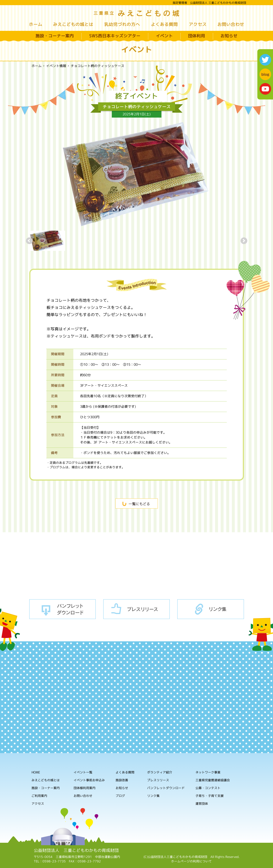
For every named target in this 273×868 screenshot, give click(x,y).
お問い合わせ (231, 24)
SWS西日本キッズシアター (115, 36)
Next (244, 241)
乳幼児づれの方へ (122, 24)
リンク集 (211, 609)
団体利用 (197, 36)
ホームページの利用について (191, 861)
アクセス (198, 24)
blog (265, 74)
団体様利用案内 (85, 788)
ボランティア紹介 (160, 772)
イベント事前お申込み (89, 780)
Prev (29, 241)
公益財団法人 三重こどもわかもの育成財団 (76, 850)
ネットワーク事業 (208, 772)
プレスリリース (137, 609)
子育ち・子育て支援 (210, 796)
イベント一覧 (83, 772)
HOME (36, 772)
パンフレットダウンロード (63, 609)
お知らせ (229, 36)
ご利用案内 (39, 796)
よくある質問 (164, 24)
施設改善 (122, 780)
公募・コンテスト (208, 788)
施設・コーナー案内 (55, 36)
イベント (164, 36)
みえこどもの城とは (73, 24)
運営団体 (202, 804)
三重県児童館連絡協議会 (213, 780)
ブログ (120, 796)
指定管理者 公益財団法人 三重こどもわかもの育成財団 (209, 3)
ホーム (35, 24)
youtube (265, 89)
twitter (265, 60)
